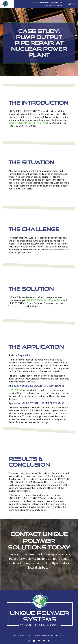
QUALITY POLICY (26, 635)
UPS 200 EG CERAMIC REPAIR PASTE (29, 125)
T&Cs (15, 635)
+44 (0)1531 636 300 (54, 5)
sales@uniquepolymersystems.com (49, 2)
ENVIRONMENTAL (42, 635)
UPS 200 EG (16, 392)
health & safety (58, 635)
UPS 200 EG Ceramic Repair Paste (45, 302)
